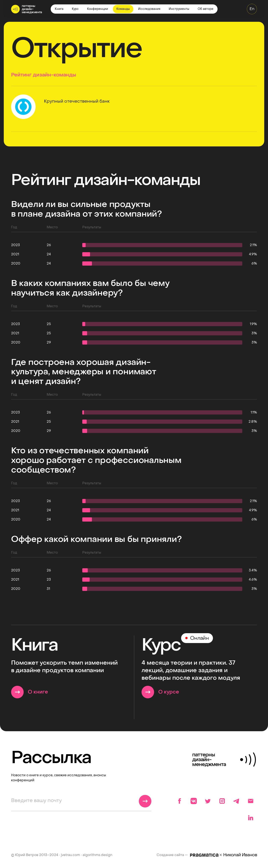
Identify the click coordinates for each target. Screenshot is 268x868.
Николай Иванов (240, 855)
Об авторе (206, 9)
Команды (123, 9)
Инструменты (179, 9)
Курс (75, 9)
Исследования (149, 9)
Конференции (98, 9)
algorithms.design (98, 855)
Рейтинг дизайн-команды (44, 75)
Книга (59, 9)
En (252, 9)
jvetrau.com (70, 855)
